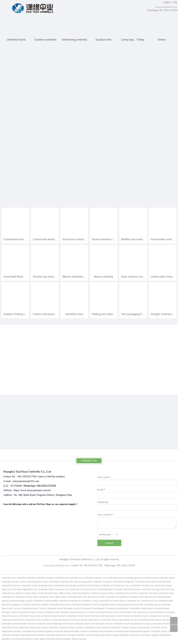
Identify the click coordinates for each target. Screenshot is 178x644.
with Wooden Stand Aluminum (72, 612)
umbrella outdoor (93, 578)
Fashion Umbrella (21, 585)
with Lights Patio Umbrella (63, 597)
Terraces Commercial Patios (157, 624)
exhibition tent (74, 314)
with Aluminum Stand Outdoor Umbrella (154, 612)
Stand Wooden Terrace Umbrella (29, 624)
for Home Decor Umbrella (122, 601)
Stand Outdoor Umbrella (15, 616)
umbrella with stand (69, 582)
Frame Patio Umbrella (40, 616)
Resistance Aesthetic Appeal (145, 635)
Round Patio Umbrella (137, 593)
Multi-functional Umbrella (152, 597)
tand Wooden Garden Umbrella (82, 631)
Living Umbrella (100, 601)
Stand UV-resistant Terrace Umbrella (104, 624)
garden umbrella (143, 578)
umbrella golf (62, 578)
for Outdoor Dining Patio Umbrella (30, 597)
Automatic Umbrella (156, 582)
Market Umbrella (91, 593)
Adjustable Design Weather (115, 635)
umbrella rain (9, 578)
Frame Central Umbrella (42, 612)
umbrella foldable (26, 578)
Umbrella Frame (90, 605)
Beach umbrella (104, 277)
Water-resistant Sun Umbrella (64, 589)
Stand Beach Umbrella (103, 608)
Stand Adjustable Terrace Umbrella (130, 620)
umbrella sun (76, 578)
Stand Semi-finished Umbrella (125, 616)
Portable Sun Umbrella (152, 585)
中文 (175, 2)
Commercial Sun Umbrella (94, 589)
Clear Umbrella (56, 585)
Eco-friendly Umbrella (99, 585)
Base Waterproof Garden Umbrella (143, 631)
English (167, 2)
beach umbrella (126, 578)
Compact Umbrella (112, 582)
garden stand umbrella (24, 582)
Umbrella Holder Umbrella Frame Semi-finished (56, 605)
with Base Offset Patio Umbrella (65, 593)
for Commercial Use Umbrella (152, 601)
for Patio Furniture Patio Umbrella (30, 593)
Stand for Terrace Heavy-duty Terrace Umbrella (87, 620)
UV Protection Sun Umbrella (125, 585)
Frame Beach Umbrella (152, 608)
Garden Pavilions (50, 627)
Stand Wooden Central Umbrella (74, 608)
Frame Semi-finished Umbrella (93, 616)
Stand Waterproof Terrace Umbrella (65, 624)
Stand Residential (133, 624)
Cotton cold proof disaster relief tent (55, 314)
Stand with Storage (65, 635)
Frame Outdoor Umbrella (48, 620)
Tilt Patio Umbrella (158, 593)
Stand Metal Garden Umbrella (48, 631)
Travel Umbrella (39, 585)
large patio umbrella (91, 582)
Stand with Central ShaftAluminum (20, 608)
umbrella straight (45, 578)
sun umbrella (110, 578)
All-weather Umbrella (127, 597)
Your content (105, 515)
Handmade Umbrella (76, 585)
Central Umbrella (48, 608)
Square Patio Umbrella (113, 593)
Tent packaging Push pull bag (139, 314)
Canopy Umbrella (161, 589)
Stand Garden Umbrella (64, 616)
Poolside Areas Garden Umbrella (77, 627)
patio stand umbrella (47, 582)
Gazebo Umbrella (142, 589)
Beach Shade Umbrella (120, 589)
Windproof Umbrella (134, 582)
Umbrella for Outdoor (80, 601)
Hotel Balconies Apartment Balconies (21, 627)
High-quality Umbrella (31, 601)
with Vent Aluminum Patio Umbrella (96, 597)
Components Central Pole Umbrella (135, 605)
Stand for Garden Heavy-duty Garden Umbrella (136, 627)
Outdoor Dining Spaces (75, 639)
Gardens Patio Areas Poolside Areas (43, 639)
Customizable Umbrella (55, 601)
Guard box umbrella (74, 239)
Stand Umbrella (162, 605)
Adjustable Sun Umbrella (35, 589)
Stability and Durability (88, 635)
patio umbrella (160, 578)
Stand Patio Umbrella (23, 620)
